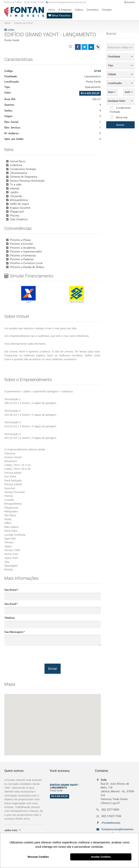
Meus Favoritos (59, 16)
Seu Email (11, 604)
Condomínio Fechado (120, 110)
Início (52, 10)
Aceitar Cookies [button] (101, 857)
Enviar (53, 669)
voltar (9, 30)
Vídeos (79, 10)
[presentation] (32, 655)
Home (7, 23)
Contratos (93, 10)
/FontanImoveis (110, 823)
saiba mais (11, 830)
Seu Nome (11, 590)
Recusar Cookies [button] (38, 857)
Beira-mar (119, 117)
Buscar (120, 125)
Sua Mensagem (14, 632)
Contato (107, 10)
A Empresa (65, 10)
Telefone (10, 618)
